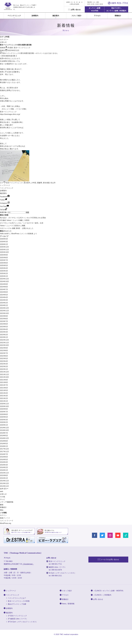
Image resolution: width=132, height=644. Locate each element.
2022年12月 (4, 340)
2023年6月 (4, 324)
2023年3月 (4, 332)
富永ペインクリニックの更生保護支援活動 (16, 45)
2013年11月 (4, 486)
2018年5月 (4, 444)
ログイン (3, 515)
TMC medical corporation (69, 634)
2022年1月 (4, 369)
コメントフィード (7, 521)
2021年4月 (4, 393)
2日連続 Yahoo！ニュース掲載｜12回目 (15, 220)
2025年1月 (4, 276)
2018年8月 (4, 441)
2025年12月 (4, 247)
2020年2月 (4, 422)
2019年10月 (4, 430)
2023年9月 (4, 316)
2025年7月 (4, 260)
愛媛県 (40, 183)
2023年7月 (4, 321)
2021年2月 (4, 398)
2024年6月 (4, 292)
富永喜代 (27, 183)
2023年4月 (4, 329)
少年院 (34, 183)
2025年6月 (4, 263)
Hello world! (4, 234)
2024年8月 (4, 287)
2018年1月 (4, 446)
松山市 (53, 183)
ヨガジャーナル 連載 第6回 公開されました (17, 228)
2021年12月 (4, 372)
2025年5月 (4, 265)
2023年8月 (4, 319)
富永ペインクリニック (22, 48)
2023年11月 (4, 311)
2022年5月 (4, 358)
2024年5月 (4, 295)
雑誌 (2, 510)
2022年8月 (4, 351)
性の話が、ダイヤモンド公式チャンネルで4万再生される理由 (23, 218)
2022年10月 (4, 345)
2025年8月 (4, 258)
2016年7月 (4, 454)
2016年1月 (4, 470)
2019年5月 (4, 436)
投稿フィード (5, 518)
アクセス (97, 16)
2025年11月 (4, 250)
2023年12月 (4, 308)
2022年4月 (4, 361)
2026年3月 (4, 242)
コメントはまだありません (30, 53)
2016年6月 (4, 457)
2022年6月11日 (13, 50)
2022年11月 (4, 343)
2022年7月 (4, 353)
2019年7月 (4, 433)
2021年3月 (4, 396)
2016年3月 (4, 465)
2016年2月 (4, 467)
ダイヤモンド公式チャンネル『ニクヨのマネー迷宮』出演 (22, 223)
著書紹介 (118, 16)
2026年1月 (4, 244)
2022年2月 (4, 366)
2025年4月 (4, 268)
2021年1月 (4, 401)
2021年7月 (4, 385)
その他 (2, 497)
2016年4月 (4, 462)
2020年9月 (4, 409)
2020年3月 (4, 420)
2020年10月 (4, 406)
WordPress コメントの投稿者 (22, 234)
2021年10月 (4, 377)
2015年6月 (4, 475)
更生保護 (46, 183)
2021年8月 (4, 382)
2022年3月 (4, 364)
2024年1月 (4, 305)
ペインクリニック (14, 16)
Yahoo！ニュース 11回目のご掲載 (13, 226)
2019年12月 (4, 428)
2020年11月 (4, 404)
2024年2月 (4, 303)
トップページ (5, 185)
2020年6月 (4, 414)
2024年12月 (4, 279)
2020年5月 (4, 417)
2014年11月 (4, 481)
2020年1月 (4, 425)
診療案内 (35, 16)
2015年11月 (4, 473)
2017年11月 (4, 452)
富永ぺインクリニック (8, 6)
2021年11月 (4, 374)
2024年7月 (4, 289)
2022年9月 (4, 348)
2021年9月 (4, 380)
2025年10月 (4, 252)
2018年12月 (4, 438)
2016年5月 (4, 460)
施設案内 (3, 193)
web (2, 491)
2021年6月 (4, 388)
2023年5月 (4, 327)
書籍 (2, 505)
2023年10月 (4, 313)
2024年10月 (4, 281)
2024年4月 (4, 297)
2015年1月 (4, 478)
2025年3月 (4, 271)
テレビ (2, 499)
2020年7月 (4, 412)
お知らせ (3, 42)
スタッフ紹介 (76, 16)
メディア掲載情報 (7, 502)
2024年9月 (4, 284)
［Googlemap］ (28, 564)
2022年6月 (4, 356)
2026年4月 (4, 239)
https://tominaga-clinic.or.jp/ (10, 114)
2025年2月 (4, 273)
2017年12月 (4, 449)
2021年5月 (4, 390)
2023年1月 (4, 337)
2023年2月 (4, 335)
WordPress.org (5, 523)
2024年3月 (4, 300)
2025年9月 (4, 255)
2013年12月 (4, 483)
